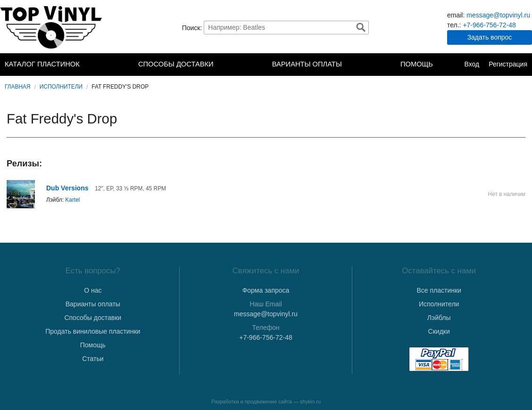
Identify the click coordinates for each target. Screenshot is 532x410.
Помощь (417, 64)
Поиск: (192, 27)
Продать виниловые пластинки (93, 331)
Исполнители (61, 87)
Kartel (72, 200)
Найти (361, 27)
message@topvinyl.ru (498, 15)
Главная (18, 87)
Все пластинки (439, 290)
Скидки (439, 331)
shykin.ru (310, 402)
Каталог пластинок (42, 64)
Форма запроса (266, 290)
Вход (472, 64)
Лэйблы (439, 318)
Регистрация (508, 64)
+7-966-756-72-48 (489, 25)
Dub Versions (67, 188)
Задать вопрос (490, 37)
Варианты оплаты (307, 64)
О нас (93, 290)
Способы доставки (176, 64)
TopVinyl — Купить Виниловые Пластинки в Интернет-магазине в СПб (52, 27)
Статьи (93, 359)
